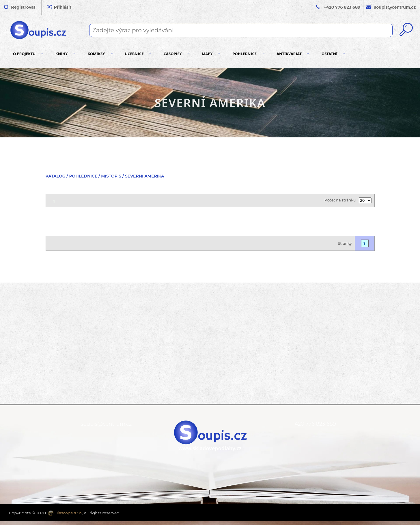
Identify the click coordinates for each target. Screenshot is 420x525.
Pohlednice (83, 176)
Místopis (111, 176)
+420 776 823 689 (342, 7)
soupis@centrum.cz (106, 424)
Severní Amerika (145, 176)
